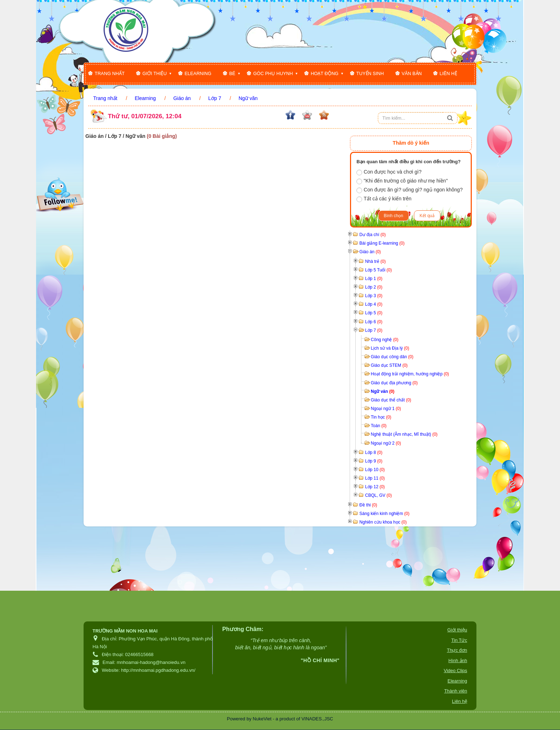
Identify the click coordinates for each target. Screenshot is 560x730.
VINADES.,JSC (317, 719)
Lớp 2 (374, 287)
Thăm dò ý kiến (411, 143)
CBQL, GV (378, 495)
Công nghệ (384, 340)
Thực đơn (457, 650)
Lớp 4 (374, 304)
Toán (379, 426)
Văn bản (412, 73)
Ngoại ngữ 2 (386, 443)
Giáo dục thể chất (391, 400)
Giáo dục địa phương (394, 383)
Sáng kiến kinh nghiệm (384, 514)
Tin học (381, 417)
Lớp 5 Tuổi (378, 270)
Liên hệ (448, 73)
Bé (232, 73)
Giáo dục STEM (389, 365)
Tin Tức (459, 640)
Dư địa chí (372, 235)
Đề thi (368, 505)
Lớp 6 (374, 322)
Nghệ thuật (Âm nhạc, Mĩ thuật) (404, 434)
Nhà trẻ (375, 261)
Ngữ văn (382, 391)
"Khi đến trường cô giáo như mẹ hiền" (402, 181)
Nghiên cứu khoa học (383, 522)
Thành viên (456, 691)
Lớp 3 (374, 296)
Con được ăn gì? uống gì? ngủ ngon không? (409, 190)
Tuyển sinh (370, 73)
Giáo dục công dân (392, 357)
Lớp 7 (374, 330)
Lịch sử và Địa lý (390, 348)
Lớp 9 (374, 461)
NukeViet (262, 719)
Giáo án (370, 252)
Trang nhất (110, 73)
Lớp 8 (374, 452)
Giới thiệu (155, 73)
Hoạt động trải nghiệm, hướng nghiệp (410, 374)
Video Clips (455, 671)
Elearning (198, 73)
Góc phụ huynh (273, 73)
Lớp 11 (375, 478)
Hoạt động (325, 73)
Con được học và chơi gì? (389, 172)
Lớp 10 (375, 470)
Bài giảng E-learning (382, 243)
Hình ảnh (458, 661)
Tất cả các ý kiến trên (384, 199)
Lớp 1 (374, 279)
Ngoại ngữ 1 (386, 409)
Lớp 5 (374, 313)
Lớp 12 (375, 487)
